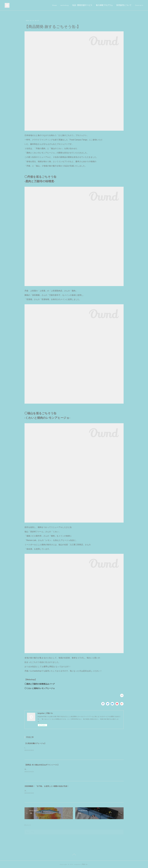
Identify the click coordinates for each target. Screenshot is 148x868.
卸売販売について (124, 5)
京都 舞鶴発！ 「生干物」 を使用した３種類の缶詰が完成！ (47, 786)
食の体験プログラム (104, 5)
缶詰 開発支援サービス (82, 5)
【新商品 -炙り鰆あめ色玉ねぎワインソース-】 (42, 765)
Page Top (74, 855)
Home (55, 5)
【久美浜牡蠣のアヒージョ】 (35, 743)
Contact (139, 5)
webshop (65, 5)
